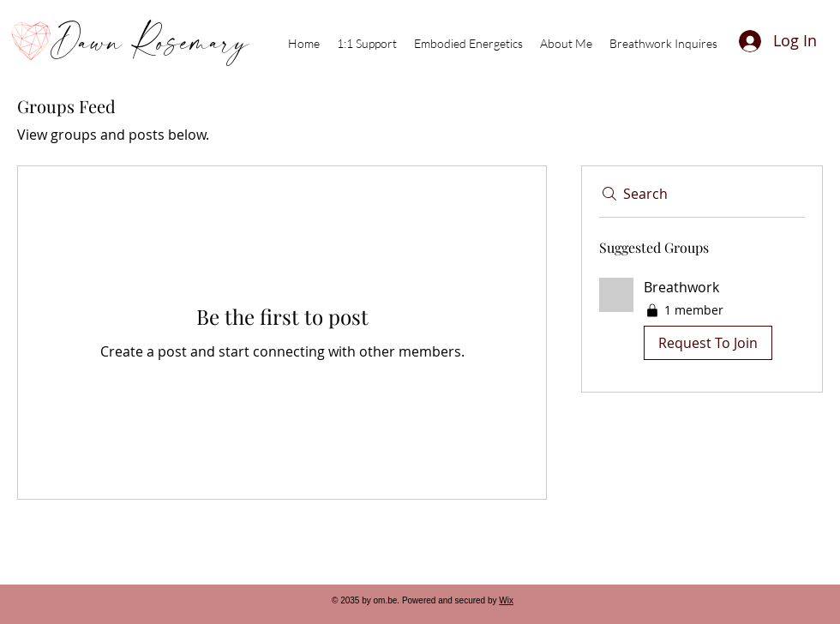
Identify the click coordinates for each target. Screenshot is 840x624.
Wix (506, 600)
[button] (702, 322)
